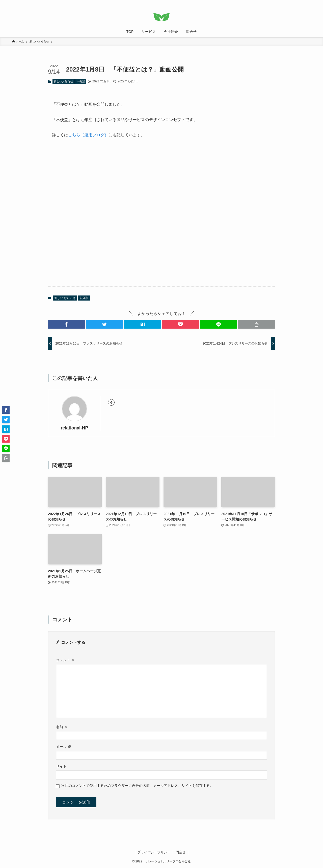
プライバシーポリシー (154, 852)
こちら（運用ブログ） (88, 135)
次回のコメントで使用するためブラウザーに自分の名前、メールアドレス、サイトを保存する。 (137, 786)
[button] (66, 324)
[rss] (301, 3)
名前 (62, 727)
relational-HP (75, 428)
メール (64, 747)
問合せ (181, 852)
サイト (61, 766)
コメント (65, 660)
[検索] (308, 3)
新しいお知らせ (63, 81)
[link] (111, 402)
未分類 (81, 81)
